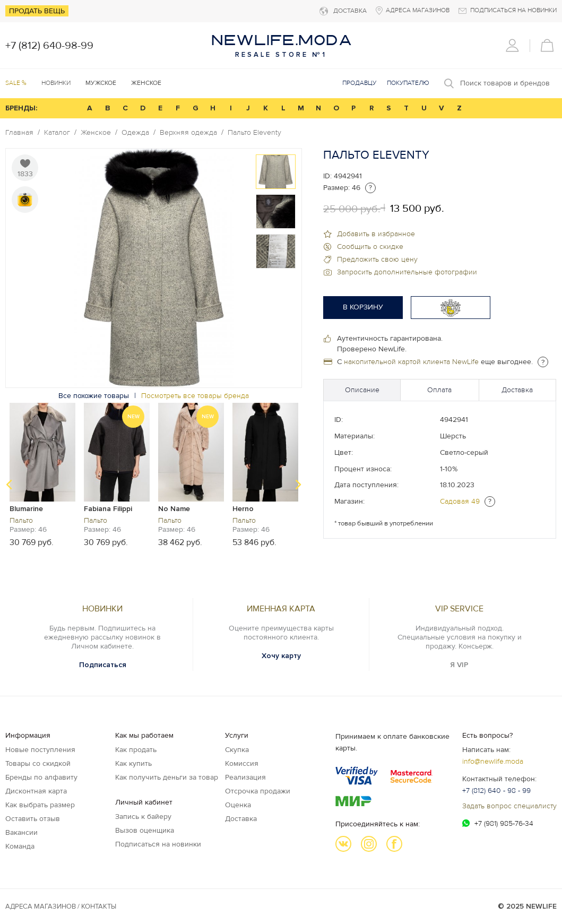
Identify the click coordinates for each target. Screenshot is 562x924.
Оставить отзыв (33, 819)
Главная (19, 133)
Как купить (133, 763)
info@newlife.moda (493, 761)
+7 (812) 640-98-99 (49, 46)
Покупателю (408, 83)
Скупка (237, 750)
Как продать (136, 750)
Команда (20, 846)
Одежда (135, 133)
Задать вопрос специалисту (509, 806)
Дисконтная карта (36, 791)
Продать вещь (37, 11)
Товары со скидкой (38, 763)
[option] (276, 172)
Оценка (238, 805)
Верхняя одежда (188, 133)
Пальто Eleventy (254, 133)
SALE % (16, 83)
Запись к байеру (143, 817)
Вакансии (21, 832)
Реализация (245, 777)
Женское (96, 133)
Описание (362, 390)
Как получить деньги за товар (167, 777)
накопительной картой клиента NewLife (411, 362)
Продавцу (359, 83)
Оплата (439, 390)
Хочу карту (281, 656)
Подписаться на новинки (158, 844)
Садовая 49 (460, 501)
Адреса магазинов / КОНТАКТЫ (61, 906)
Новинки (56, 83)
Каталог (57, 133)
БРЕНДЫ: (21, 108)
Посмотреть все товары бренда (195, 396)
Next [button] (298, 485)
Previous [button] (9, 485)
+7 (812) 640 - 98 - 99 (496, 791)
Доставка (517, 390)
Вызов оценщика (145, 830)
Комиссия (242, 763)
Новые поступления (40, 750)
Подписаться (103, 665)
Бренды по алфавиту (41, 777)
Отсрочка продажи (258, 791)
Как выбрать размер (40, 805)
